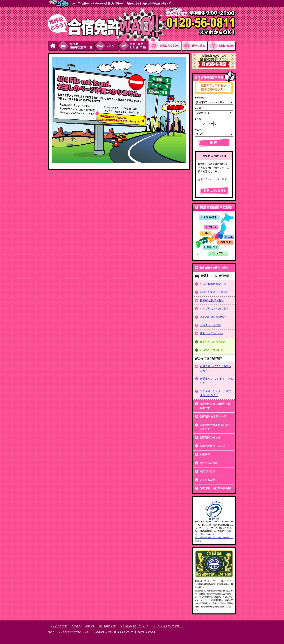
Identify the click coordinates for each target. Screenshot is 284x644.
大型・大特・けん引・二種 (134, 46)
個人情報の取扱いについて (134, 626)
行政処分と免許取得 (212, 350)
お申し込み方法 (208, 463)
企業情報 (90, 626)
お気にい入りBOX (165, 46)
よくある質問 (207, 480)
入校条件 (205, 454)
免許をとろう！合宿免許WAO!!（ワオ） (69, 632)
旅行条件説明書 (107, 626)
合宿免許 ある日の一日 (213, 416)
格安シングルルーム (212, 333)
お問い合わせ (222, 46)
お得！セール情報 (210, 325)
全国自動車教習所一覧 (213, 284)
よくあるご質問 (59, 626)
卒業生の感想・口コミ (212, 446)
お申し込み (195, 46)
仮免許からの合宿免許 (213, 342)
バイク (107, 46)
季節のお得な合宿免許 (213, 317)
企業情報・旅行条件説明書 (215, 488)
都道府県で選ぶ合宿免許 (214, 292)
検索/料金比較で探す (212, 300)
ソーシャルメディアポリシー (168, 626)
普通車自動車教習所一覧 (77, 46)
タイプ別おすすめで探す (214, 309)
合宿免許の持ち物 (210, 437)
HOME (53, 46)
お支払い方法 (207, 471)
